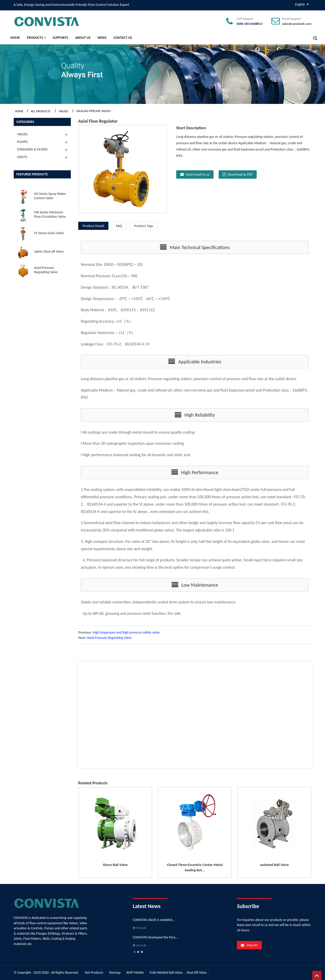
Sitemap (115, 973)
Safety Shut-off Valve (49, 252)
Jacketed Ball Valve (274, 865)
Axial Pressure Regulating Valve (46, 270)
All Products (40, 111)
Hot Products (94, 973)
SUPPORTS (60, 38)
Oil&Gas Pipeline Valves (93, 111)
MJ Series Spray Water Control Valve (50, 196)
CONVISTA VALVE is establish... (154, 920)
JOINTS (22, 157)
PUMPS (22, 142)
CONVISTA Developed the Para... (155, 937)
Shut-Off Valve (197, 973)
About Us (83, 38)
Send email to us (198, 174)
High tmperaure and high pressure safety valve (126, 632)
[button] (195, 247)
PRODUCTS (36, 38)
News (102, 38)
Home (15, 38)
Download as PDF (240, 174)
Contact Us (123, 38)
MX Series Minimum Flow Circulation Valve (50, 214)
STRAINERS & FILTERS (32, 149)
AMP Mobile (135, 973)
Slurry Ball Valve (115, 865)
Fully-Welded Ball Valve (166, 973)
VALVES (63, 111)
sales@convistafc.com (297, 24)
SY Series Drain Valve (49, 233)
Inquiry (252, 945)
